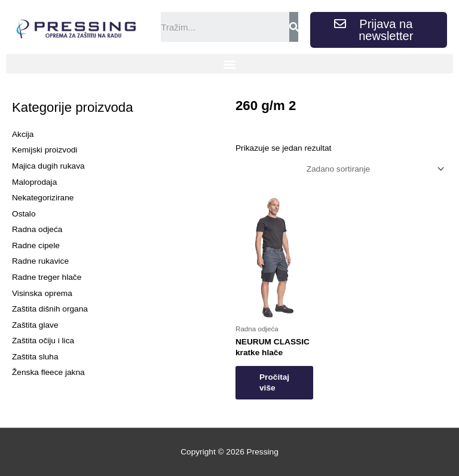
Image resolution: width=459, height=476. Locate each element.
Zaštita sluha (35, 357)
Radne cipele (36, 245)
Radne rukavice (40, 261)
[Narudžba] (374, 169)
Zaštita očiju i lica (43, 341)
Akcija (23, 134)
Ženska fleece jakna (48, 372)
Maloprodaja (34, 182)
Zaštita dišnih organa (50, 309)
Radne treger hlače (47, 277)
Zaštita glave (35, 325)
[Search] (294, 27)
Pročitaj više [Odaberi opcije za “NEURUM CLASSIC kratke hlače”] (274, 382)
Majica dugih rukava (48, 166)
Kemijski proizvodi (45, 150)
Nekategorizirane (43, 198)
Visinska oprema (42, 293)
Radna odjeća (37, 229)
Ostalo (24, 214)
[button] (229, 64)
